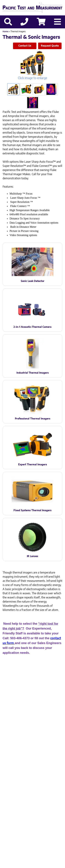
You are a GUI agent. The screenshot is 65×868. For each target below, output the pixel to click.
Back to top (32, 862)
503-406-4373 (23, 797)
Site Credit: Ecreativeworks (33, 814)
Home (5, 31)
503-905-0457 (51, 797)
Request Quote (50, 46)
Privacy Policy (26, 808)
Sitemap (43, 808)
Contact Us (25, 46)
